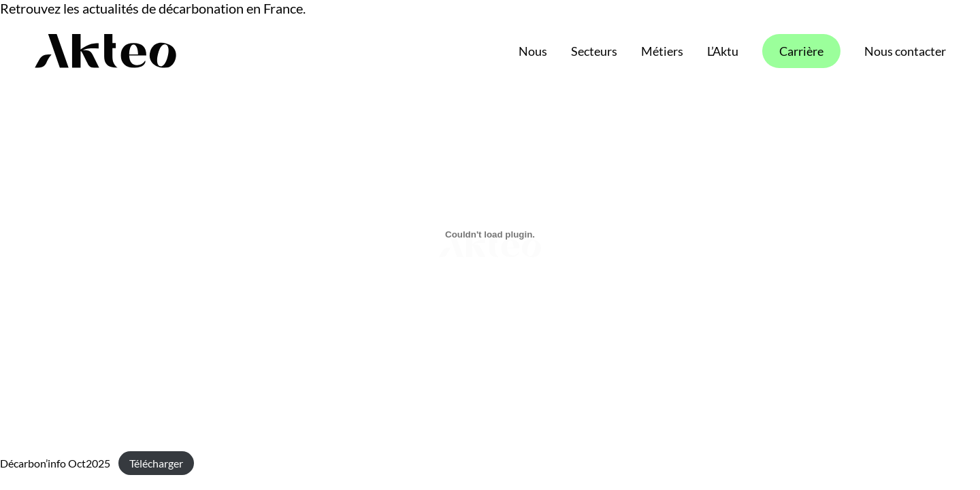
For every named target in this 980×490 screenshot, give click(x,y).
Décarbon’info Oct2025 (55, 463)
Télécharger (156, 463)
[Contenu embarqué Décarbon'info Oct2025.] (490, 234)
